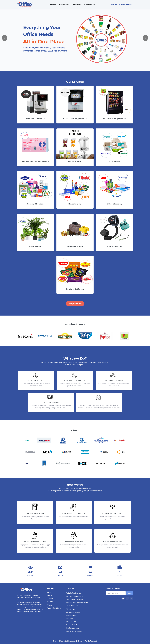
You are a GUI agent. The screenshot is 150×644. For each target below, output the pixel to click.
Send (130, 593)
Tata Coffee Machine (74, 593)
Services (63, 5)
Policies (49, 605)
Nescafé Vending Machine (76, 596)
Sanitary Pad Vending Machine (77, 603)
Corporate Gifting (73, 625)
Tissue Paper (71, 609)
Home (53, 5)
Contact (50, 602)
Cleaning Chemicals (73, 612)
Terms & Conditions (54, 608)
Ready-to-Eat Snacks (74, 631)
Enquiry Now (75, 304)
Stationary (70, 619)
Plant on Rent (71, 622)
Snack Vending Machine (75, 599)
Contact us (90, 5)
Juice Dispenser (72, 606)
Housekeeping (71, 615)
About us (77, 5)
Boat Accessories (73, 628)
